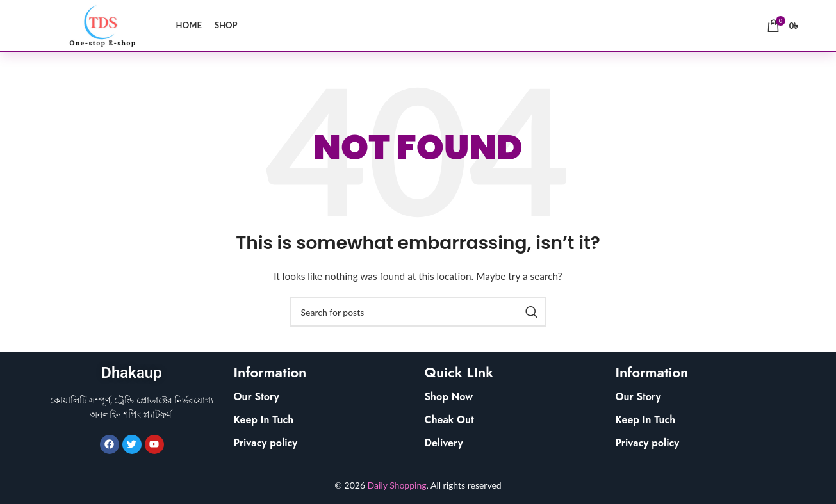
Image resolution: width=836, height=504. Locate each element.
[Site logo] (100, 25)
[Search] (418, 312)
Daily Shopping (397, 485)
